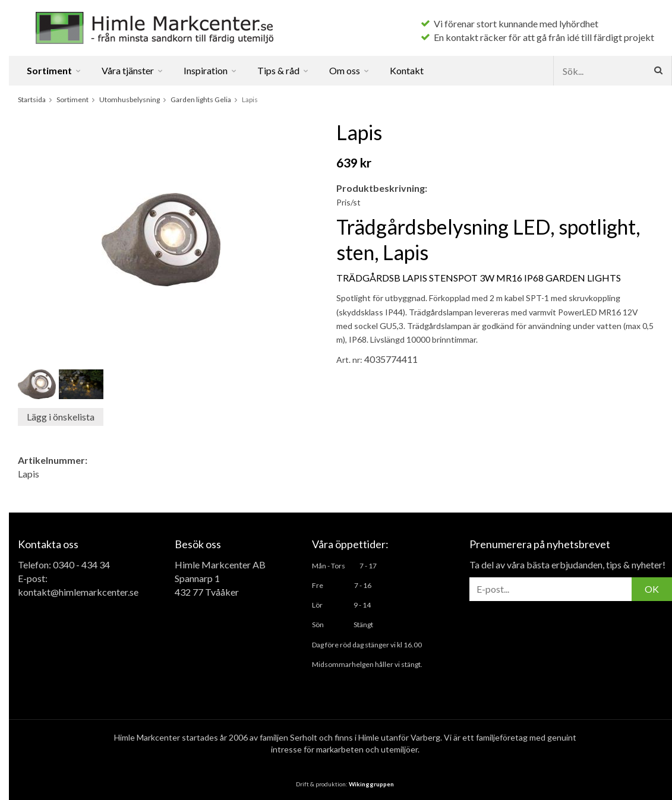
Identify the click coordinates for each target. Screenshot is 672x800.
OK (652, 589)
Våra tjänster (133, 70)
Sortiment (54, 70)
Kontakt (407, 70)
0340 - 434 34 (81, 565)
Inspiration (211, 70)
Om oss (350, 70)
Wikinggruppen (371, 784)
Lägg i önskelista (61, 417)
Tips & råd (283, 70)
